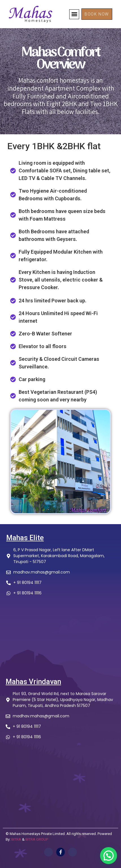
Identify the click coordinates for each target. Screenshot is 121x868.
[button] (74, 14)
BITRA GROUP (37, 839)
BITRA (16, 839)
